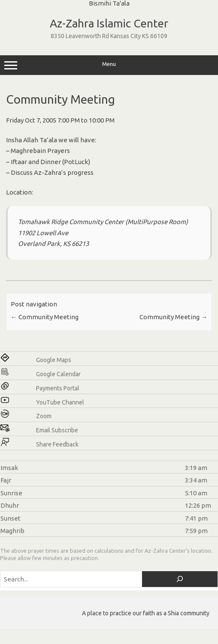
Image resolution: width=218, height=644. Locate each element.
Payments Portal (58, 388)
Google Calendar (58, 374)
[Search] (180, 579)
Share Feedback (57, 444)
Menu (109, 65)
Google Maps (54, 360)
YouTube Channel (60, 402)
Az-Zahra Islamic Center (109, 23)
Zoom (44, 416)
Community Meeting (45, 317)
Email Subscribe (57, 430)
